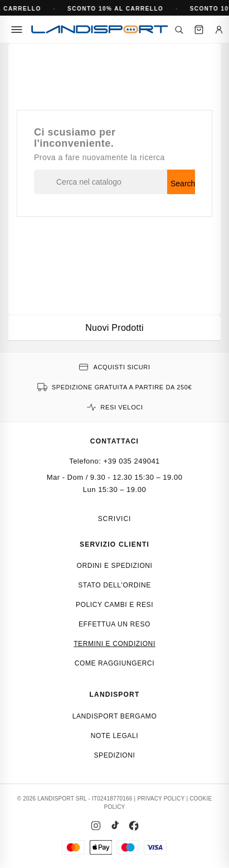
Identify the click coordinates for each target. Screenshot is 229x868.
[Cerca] (179, 30)
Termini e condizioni (114, 644)
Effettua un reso (114, 624)
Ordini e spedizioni (114, 566)
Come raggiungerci (115, 663)
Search (183, 184)
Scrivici (115, 519)
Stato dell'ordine (114, 585)
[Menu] (17, 30)
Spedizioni (114, 755)
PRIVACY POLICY (161, 799)
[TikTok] (115, 826)
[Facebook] (134, 826)
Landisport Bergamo (115, 716)
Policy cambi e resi (114, 605)
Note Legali (114, 736)
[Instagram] (96, 826)
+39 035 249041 (132, 461)
